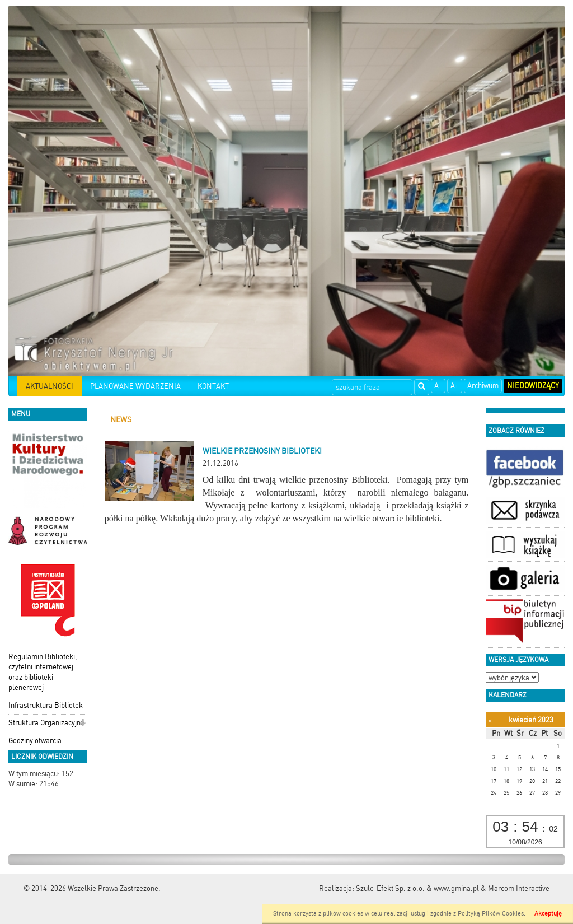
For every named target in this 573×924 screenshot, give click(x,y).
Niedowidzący (533, 386)
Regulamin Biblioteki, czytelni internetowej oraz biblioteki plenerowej (43, 672)
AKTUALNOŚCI (50, 386)
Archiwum (483, 386)
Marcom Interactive (519, 888)
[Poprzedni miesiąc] (490, 720)
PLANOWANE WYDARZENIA (135, 386)
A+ (455, 386)
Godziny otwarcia (35, 741)
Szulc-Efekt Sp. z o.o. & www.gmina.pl (417, 888)
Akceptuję (548, 914)
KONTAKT (213, 386)
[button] (83, 724)
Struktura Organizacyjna (46, 723)
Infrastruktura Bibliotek (46, 705)
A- (438, 386)
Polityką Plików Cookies (491, 914)
